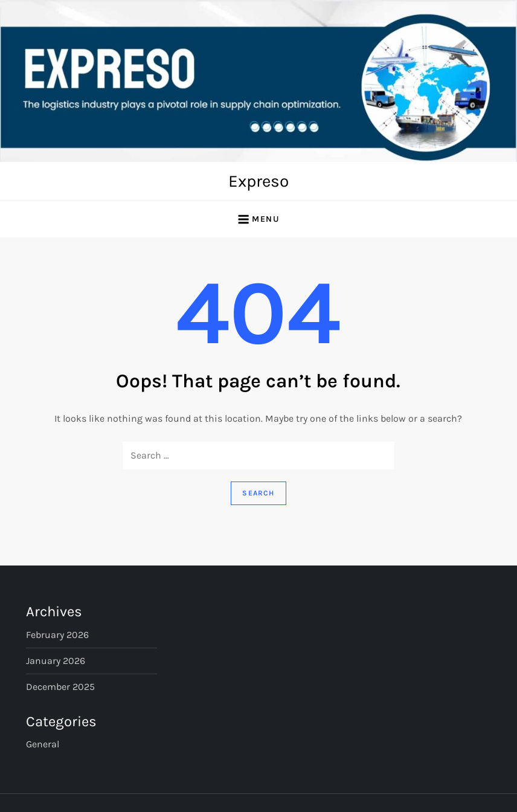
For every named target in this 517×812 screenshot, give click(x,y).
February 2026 (57, 635)
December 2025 (60, 687)
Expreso (258, 181)
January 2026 (56, 661)
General (43, 744)
